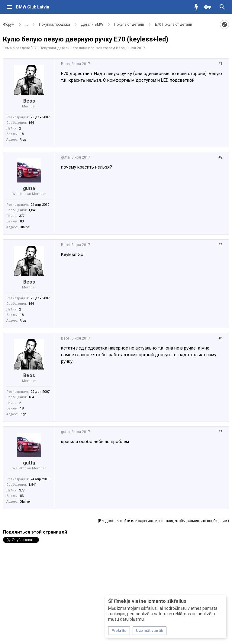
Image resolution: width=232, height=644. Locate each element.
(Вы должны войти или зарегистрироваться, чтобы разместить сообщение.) (163, 521)
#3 (221, 245)
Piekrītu (119, 631)
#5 (221, 432)
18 (22, 134)
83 (22, 221)
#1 (221, 64)
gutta (29, 188)
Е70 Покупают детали (51, 48)
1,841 (32, 210)
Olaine (25, 227)
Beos (120, 48)
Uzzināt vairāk (150, 631)
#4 (221, 338)
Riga (23, 140)
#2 (221, 157)
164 (31, 123)
